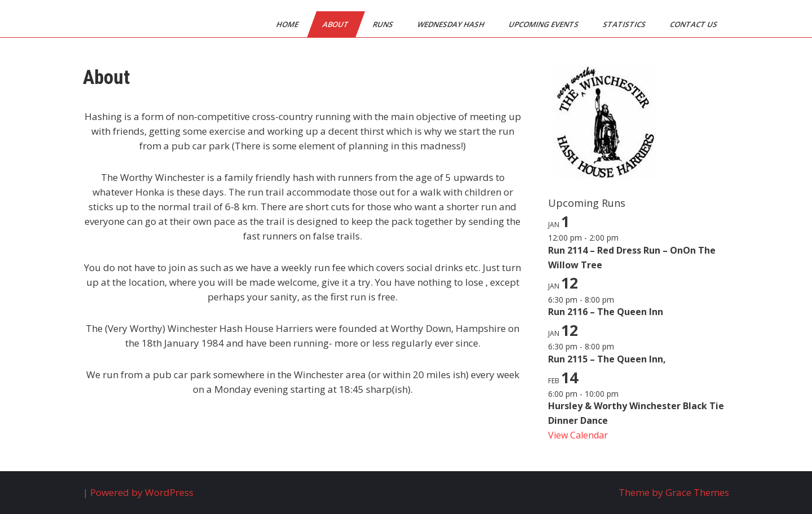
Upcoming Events (544, 24)
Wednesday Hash (452, 24)
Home (288, 24)
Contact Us (694, 24)
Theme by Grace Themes (674, 492)
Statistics (625, 24)
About (336, 24)
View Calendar (578, 435)
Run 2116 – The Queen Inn (606, 312)
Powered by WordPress (142, 492)
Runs (384, 24)
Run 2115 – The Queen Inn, (607, 359)
